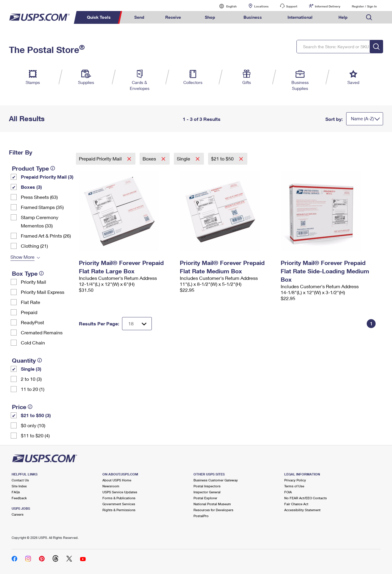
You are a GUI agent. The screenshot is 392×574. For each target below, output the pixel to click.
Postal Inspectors (207, 486)
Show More (22, 257)
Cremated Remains (42, 332)
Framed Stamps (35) (42, 207)
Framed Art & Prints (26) (46, 236)
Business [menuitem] (253, 17)
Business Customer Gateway (216, 480)
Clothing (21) (34, 246)
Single (184, 159)
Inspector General (207, 492)
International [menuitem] (300, 17)
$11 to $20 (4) (35, 435)
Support (292, 6)
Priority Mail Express (43, 292)
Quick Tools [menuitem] (99, 17)
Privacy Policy (295, 480)
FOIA (288, 492)
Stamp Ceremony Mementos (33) (40, 221)
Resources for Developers (213, 510)
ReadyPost (32, 322)
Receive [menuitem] (173, 17)
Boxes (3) (31, 187)
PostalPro (201, 516)
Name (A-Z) (362, 118)
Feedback (19, 498)
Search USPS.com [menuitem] (369, 17)
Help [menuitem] (343, 17)
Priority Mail (33, 282)
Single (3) (31, 369)
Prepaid (29, 312)
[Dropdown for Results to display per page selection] (137, 324)
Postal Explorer (205, 498)
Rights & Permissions (119, 510)
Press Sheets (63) (39, 197)
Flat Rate (31, 302)
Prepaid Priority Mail (101, 159)
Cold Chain (33, 343)
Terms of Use (294, 486)
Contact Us (20, 480)
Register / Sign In (364, 6)
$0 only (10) (33, 425)
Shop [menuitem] (210, 17)
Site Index (19, 486)
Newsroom (111, 486)
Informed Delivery (328, 6)
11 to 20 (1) (33, 389)
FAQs (16, 492)
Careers (18, 514)
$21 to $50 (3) (36, 415)
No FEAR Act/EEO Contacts (306, 498)
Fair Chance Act (296, 504)
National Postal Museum (212, 504)
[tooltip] (53, 168)
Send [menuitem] (139, 17)
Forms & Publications (119, 498)
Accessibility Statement (302, 510)
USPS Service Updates (120, 492)
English (225, 6)
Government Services (119, 504)
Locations (261, 6)
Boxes (150, 159)
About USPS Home (117, 480)
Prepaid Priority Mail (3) (47, 177)
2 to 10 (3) (31, 379)
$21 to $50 (223, 159)
